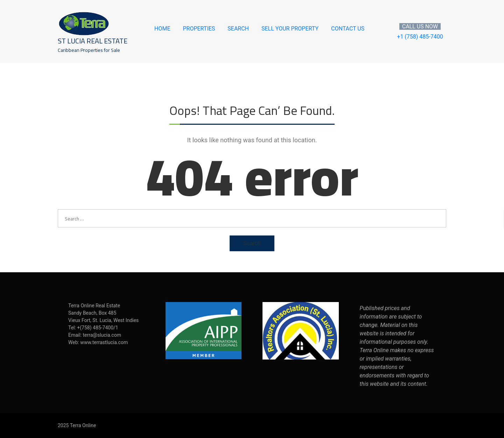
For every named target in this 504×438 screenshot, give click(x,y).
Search (238, 29)
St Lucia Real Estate (93, 41)
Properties (199, 29)
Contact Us (348, 29)
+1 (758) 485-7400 (420, 37)
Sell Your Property (290, 29)
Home (162, 29)
